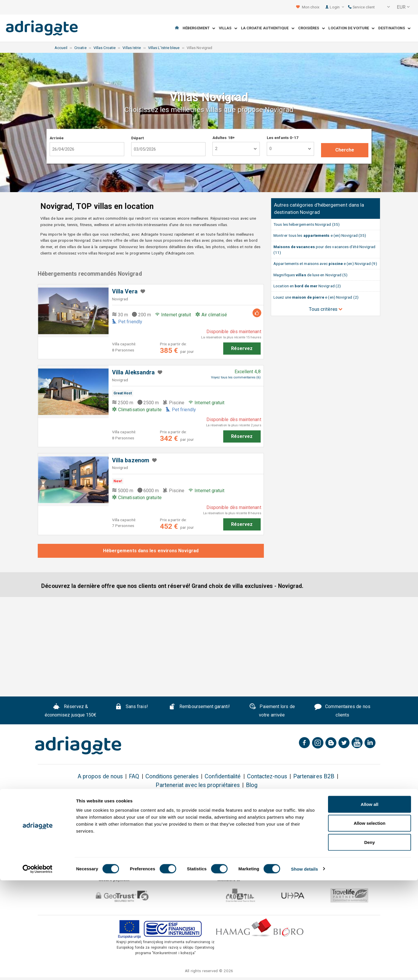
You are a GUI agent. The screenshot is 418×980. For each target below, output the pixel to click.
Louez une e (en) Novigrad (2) (316, 297)
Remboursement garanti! (199, 707)
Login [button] (337, 7)
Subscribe (352, 810)
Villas (228, 28)
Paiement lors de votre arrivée (272, 711)
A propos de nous (100, 776)
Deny (370, 942)
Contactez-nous (267, 776)
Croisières (311, 28)
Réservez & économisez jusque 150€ (71, 711)
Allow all (370, 904)
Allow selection (369, 923)
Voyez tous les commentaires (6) (236, 377)
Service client (361, 7)
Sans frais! (131, 707)
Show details (305, 969)
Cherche (345, 150)
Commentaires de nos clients (342, 711)
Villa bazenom (131, 460)
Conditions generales (172, 776)
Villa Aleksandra (133, 372)
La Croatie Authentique (268, 28)
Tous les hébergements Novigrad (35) (307, 224)
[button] (385, 7)
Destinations (394, 28)
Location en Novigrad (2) (307, 286)
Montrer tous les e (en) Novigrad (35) (320, 235)
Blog (252, 785)
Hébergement (199, 28)
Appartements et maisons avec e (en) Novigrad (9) (325, 264)
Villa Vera (125, 292)
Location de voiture (351, 28)
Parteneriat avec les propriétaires (198, 785)
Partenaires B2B (314, 776)
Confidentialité (223, 776)
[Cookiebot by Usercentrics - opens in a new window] (38, 969)
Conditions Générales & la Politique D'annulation (304, 825)
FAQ (134, 776)
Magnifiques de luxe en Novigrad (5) (310, 275)
